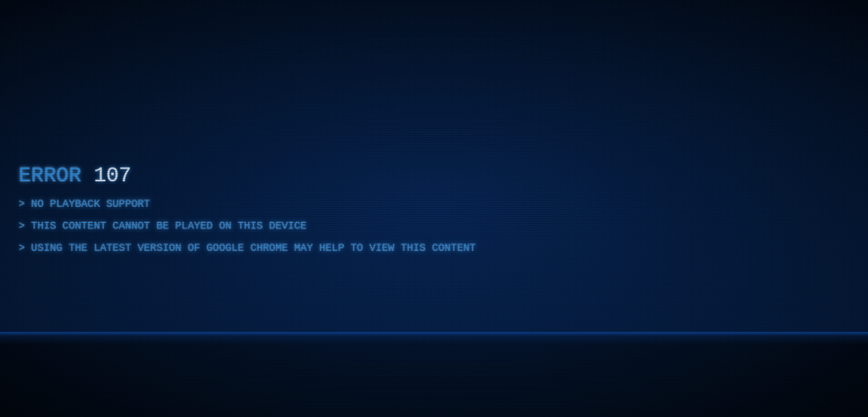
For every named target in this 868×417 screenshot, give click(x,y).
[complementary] (434, 209)
